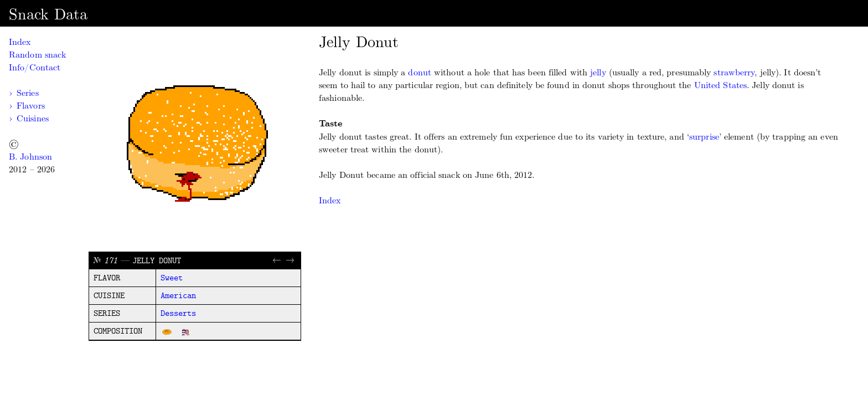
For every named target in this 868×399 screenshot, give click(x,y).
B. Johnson (30, 157)
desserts (178, 314)
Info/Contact (35, 67)
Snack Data (48, 14)
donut (420, 72)
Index (20, 42)
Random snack (37, 55)
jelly (598, 72)
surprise (704, 137)
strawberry (734, 72)
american (178, 296)
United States (720, 85)
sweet (172, 278)
